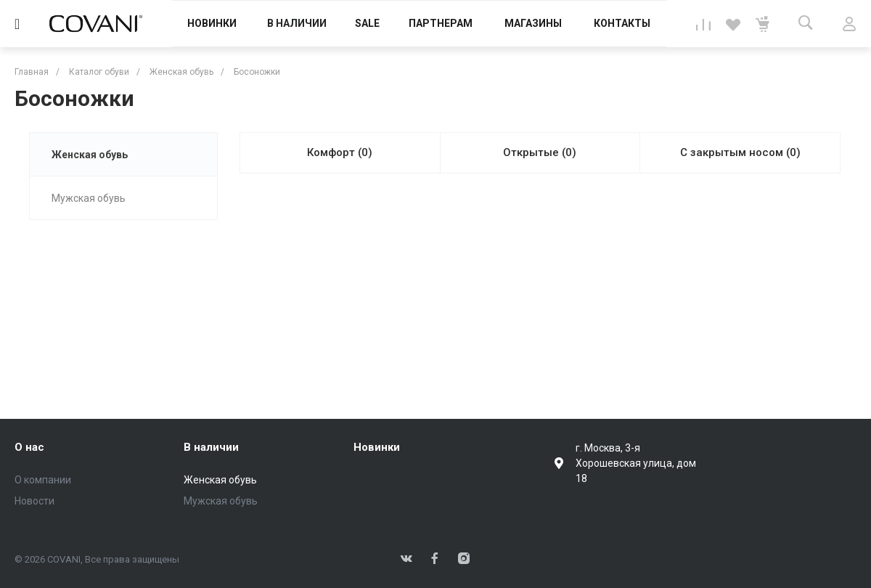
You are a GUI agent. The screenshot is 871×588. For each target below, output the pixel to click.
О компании (43, 480)
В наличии (211, 447)
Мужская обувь (89, 198)
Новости (34, 501)
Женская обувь (90, 155)
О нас (29, 447)
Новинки (377, 447)
